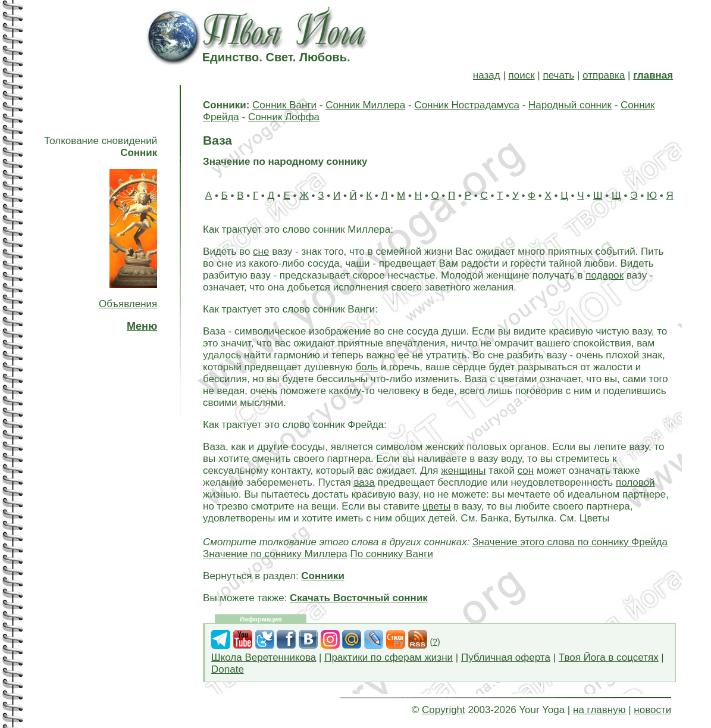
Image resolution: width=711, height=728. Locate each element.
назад (487, 75)
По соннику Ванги (391, 554)
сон (526, 471)
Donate (228, 669)
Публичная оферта (506, 657)
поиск (522, 75)
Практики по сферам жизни (389, 657)
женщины (463, 471)
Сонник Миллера (365, 105)
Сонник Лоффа (284, 117)
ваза (364, 482)
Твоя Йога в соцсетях (609, 657)
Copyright (444, 710)
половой (635, 482)
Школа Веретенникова (264, 657)
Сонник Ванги (284, 105)
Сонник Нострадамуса (467, 105)
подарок (604, 275)
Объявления (128, 304)
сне (261, 251)
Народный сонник (570, 105)
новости (652, 710)
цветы (436, 506)
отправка (604, 75)
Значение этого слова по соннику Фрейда (570, 542)
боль (367, 367)
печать (559, 75)
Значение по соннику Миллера (275, 554)
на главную (599, 710)
